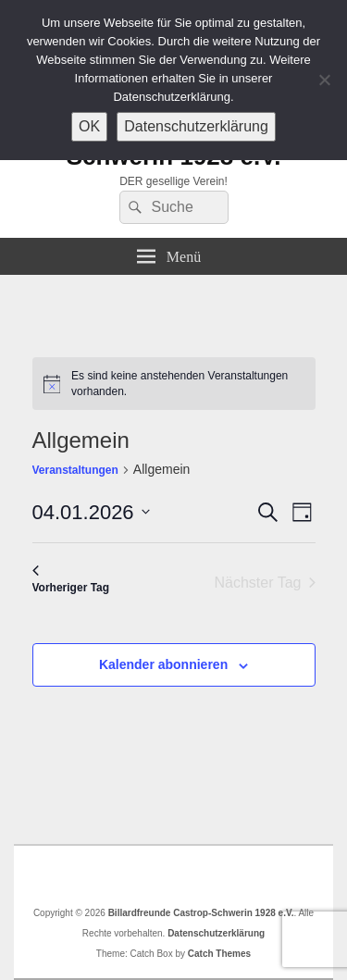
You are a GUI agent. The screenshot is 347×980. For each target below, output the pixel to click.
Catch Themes (219, 954)
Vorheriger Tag (71, 580)
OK (89, 126)
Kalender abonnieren (163, 664)
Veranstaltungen (75, 470)
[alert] (174, 384)
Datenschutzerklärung (216, 933)
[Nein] (324, 80)
